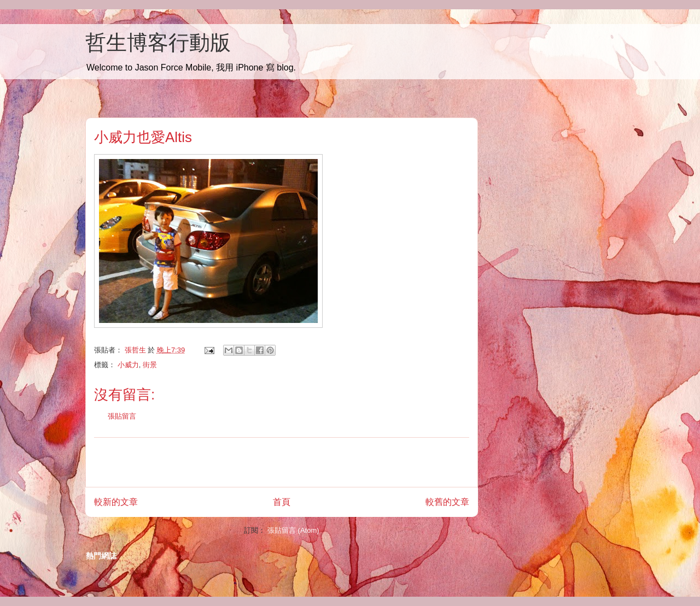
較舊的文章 (447, 502)
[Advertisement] (282, 462)
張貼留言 (122, 416)
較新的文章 (116, 502)
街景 (150, 365)
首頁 (282, 502)
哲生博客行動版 (158, 43)
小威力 (128, 365)
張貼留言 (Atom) (293, 530)
